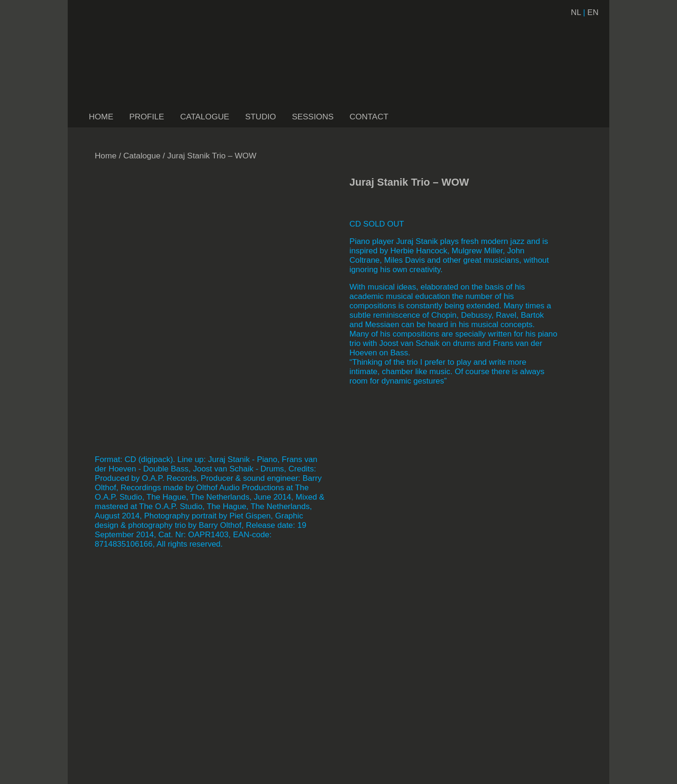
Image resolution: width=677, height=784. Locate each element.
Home (106, 156)
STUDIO (260, 117)
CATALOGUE (205, 117)
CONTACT (369, 117)
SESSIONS (313, 117)
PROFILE (147, 117)
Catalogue (142, 156)
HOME (101, 117)
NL (576, 12)
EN (593, 12)
